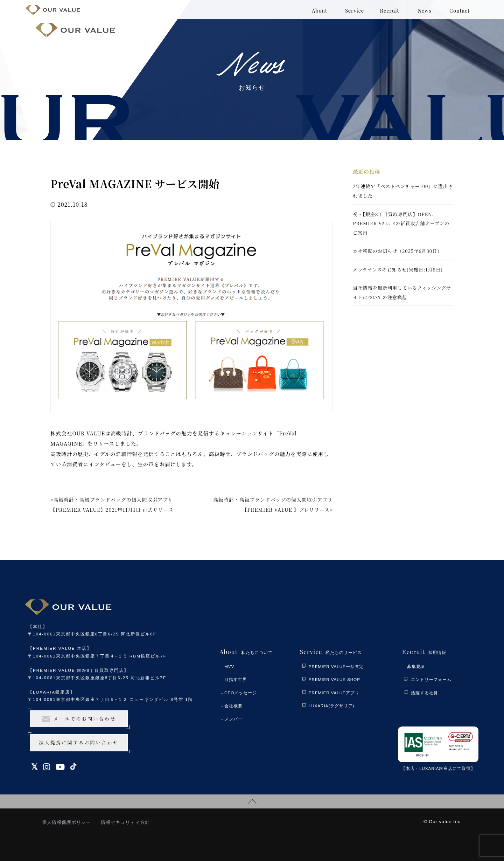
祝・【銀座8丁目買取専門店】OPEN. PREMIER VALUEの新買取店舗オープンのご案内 (401, 223)
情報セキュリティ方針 (125, 822)
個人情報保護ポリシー (66, 822)
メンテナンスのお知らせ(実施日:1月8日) (398, 270)
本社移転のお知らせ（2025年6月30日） (397, 251)
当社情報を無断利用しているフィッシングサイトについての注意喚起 (402, 292)
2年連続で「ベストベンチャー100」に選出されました (403, 191)
